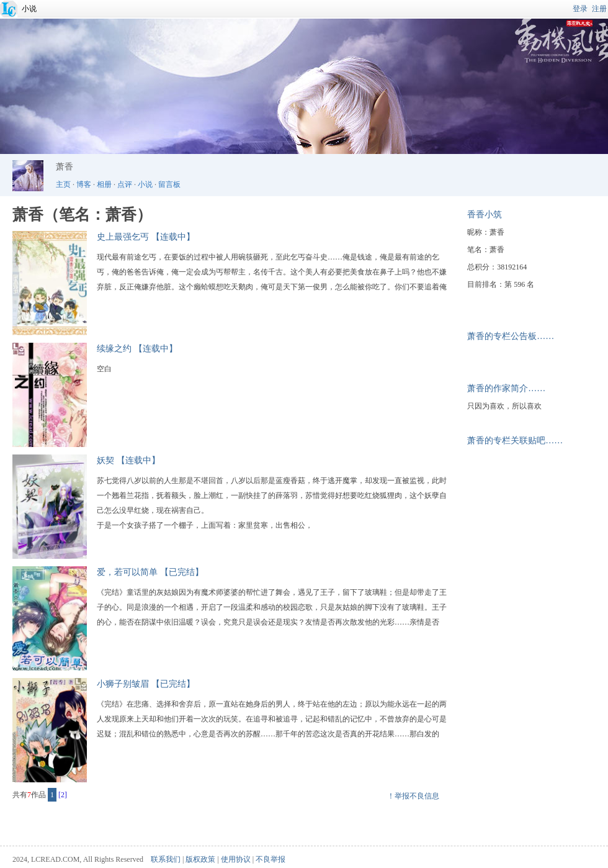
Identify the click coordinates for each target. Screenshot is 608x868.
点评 (125, 184)
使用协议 (236, 859)
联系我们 (166, 859)
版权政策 (200, 859)
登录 (580, 9)
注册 (599, 9)
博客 (84, 184)
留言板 (169, 184)
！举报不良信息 (413, 796)
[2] (63, 795)
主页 (63, 184)
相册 (104, 184)
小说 (29, 9)
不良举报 (270, 859)
